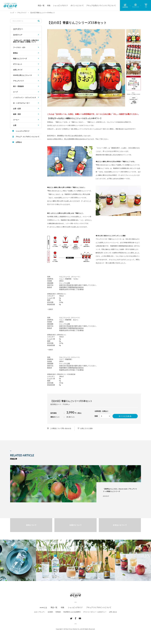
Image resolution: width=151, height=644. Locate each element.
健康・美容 (17, 114)
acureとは (43, 607)
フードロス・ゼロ (19, 47)
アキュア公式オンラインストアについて (101, 5)
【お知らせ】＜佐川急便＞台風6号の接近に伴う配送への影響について (26, 41)
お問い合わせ (113, 612)
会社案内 (50, 612)
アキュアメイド (18, 81)
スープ (15, 92)
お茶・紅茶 (17, 109)
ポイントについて (77, 5)
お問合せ (19, 142)
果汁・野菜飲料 (18, 86)
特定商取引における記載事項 (72, 612)
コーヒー (16, 120)
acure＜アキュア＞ (40, 612)
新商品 (15, 53)
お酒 (15, 125)
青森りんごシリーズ (20, 59)
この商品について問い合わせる (61, 428)
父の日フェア (18, 35)
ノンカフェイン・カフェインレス (25, 97)
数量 (96, 416)
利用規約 (58, 612)
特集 (49, 5)
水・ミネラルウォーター (21, 103)
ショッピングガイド (60, 5)
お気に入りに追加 (86, 428)
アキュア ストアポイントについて (28, 137)
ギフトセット (18, 64)
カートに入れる (125, 416)
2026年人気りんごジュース (22, 75)
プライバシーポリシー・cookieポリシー (95, 612)
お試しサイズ (18, 70)
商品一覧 (41, 5)
